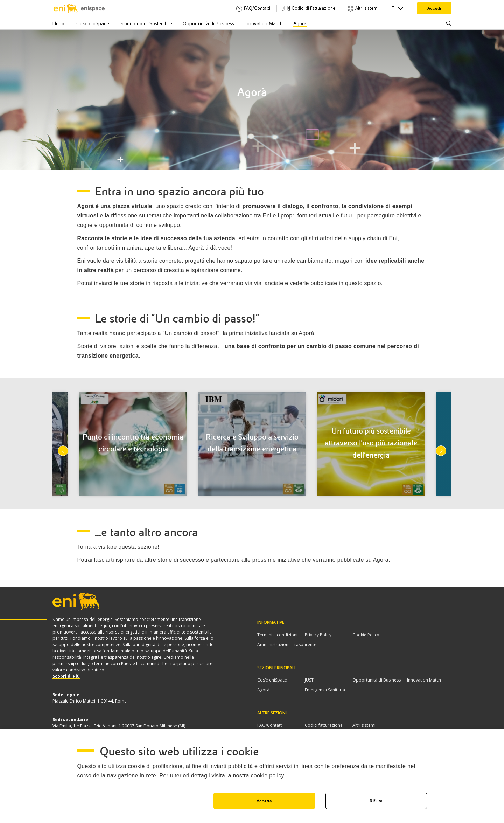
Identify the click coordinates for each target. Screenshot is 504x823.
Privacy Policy (318, 635)
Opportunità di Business (208, 23)
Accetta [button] (264, 801)
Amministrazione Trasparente (287, 645)
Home (59, 23)
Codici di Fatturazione (313, 8)
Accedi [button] (434, 8)
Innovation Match (264, 23)
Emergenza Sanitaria (325, 690)
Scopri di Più (66, 676)
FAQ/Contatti (257, 8)
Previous (63, 451)
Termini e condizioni (277, 635)
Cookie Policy (366, 635)
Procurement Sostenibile (146, 23)
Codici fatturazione (324, 725)
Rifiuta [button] (376, 801)
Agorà (300, 23)
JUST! (310, 680)
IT (392, 8)
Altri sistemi (367, 8)
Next (441, 451)
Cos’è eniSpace (93, 23)
